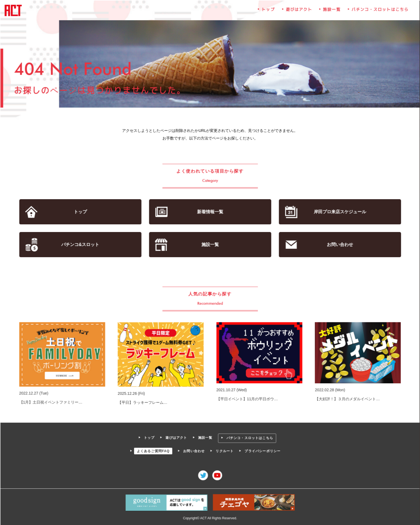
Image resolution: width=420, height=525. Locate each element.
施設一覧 (331, 11)
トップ (268, 11)
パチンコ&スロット (81, 245)
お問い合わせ (339, 245)
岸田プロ (339, 212)
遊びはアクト (298, 11)
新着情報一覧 (210, 212)
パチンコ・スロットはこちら (379, 11)
